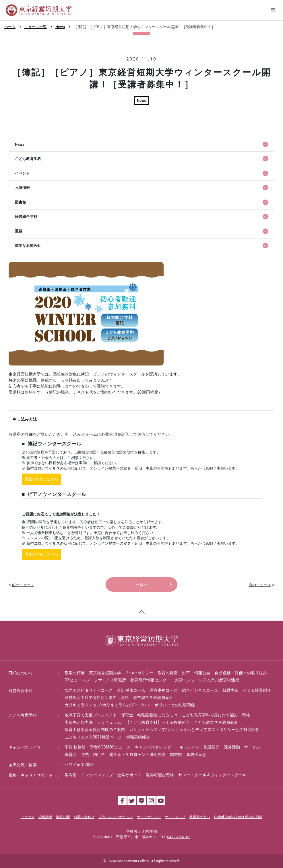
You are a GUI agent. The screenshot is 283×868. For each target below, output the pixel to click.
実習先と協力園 (79, 722)
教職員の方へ (200, 817)
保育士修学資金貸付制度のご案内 (95, 730)
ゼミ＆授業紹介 (257, 690)
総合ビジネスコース (200, 690)
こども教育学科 (23, 715)
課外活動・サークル (242, 747)
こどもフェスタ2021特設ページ (93, 737)
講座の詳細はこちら (41, 479)
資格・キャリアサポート (31, 775)
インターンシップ (97, 775)
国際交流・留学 (23, 765)
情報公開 (202, 673)
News (60, 27)
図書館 (176, 754)
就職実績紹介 (138, 737)
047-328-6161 (179, 837)
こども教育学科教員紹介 (216, 722)
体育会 (71, 754)
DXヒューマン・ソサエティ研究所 (95, 680)
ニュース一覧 (36, 27)
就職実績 (230, 690)
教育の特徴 (168, 673)
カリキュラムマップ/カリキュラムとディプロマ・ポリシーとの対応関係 (130, 705)
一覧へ (141, 584)
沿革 (186, 673)
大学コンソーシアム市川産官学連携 (207, 680)
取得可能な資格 (160, 775)
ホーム (10, 27)
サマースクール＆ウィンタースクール (212, 775)
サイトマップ (175, 817)
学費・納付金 (93, 754)
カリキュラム (109, 722)
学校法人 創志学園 (141, 831)
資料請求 (45, 817)
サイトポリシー (149, 817)
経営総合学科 (21, 691)
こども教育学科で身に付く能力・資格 (216, 715)
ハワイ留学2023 (79, 765)
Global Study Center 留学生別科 (238, 817)
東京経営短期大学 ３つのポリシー (121, 673)
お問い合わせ (84, 817)
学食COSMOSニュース (110, 747)
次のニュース (260, 585)
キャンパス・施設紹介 (199, 747)
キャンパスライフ (25, 747)
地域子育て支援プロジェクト (91, 715)
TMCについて (21, 673)
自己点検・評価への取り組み (241, 673)
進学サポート (129, 775)
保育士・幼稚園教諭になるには (149, 715)
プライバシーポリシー (116, 817)
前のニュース (23, 585)
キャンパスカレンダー (155, 747)
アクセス (28, 817)
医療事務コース (164, 690)
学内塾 (71, 775)
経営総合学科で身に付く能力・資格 (97, 697)
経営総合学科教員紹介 (153, 697)
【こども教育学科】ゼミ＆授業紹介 (158, 722)
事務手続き (196, 754)
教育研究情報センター (150, 680)
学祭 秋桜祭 (75, 747)
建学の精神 (75, 673)
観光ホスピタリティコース (89, 690)
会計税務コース (131, 690)
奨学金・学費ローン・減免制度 (137, 754)
